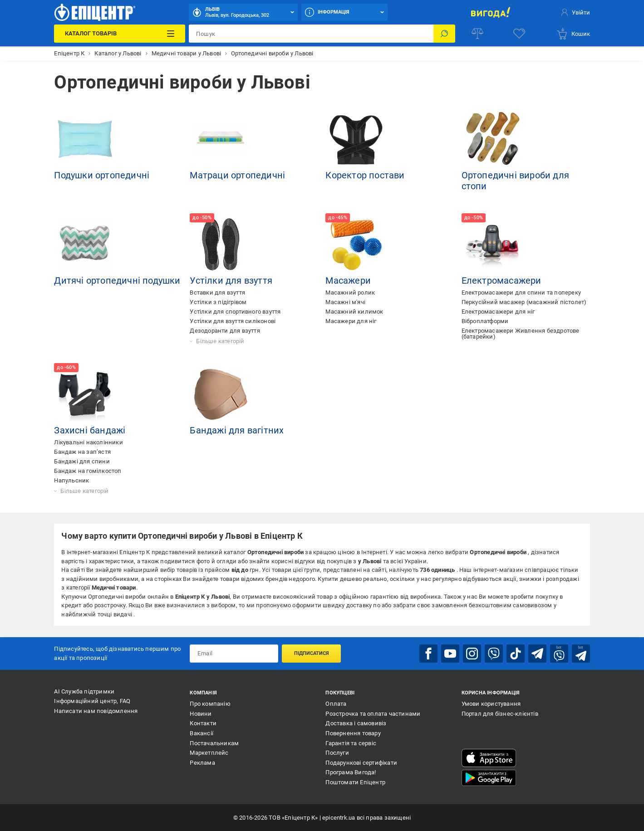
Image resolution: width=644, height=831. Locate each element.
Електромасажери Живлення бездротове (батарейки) (521, 334)
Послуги (337, 753)
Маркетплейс (209, 753)
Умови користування (491, 704)
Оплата (336, 704)
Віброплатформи (485, 321)
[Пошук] (444, 34)
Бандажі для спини (82, 461)
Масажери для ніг (351, 321)
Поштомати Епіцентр (355, 782)
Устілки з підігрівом (218, 302)
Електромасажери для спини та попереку (521, 293)
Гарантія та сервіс (351, 743)
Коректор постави (365, 175)
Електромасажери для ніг (498, 312)
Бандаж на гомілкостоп (88, 471)
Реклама (202, 763)
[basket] (573, 34)
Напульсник (71, 480)
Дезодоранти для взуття (225, 331)
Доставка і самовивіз (356, 723)
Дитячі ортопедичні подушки (117, 280)
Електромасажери (501, 280)
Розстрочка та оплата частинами (373, 714)
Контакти (203, 723)
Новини (201, 714)
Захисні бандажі (90, 430)
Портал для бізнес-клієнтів (500, 714)
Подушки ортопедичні (102, 175)
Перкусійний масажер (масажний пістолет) (524, 302)
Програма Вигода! (351, 772)
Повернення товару (353, 733)
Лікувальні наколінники (88, 442)
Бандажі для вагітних (237, 430)
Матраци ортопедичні (237, 175)
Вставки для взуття (217, 293)
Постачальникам (214, 743)
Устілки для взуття (231, 280)
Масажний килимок (354, 312)
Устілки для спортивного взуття (235, 312)
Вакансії (202, 733)
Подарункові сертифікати (361, 763)
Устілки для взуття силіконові (233, 321)
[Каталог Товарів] (120, 34)
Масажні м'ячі (345, 302)
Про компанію (210, 704)
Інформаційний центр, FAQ (92, 701)
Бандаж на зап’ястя (82, 452)
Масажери (348, 280)
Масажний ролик (350, 293)
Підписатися (312, 653)
